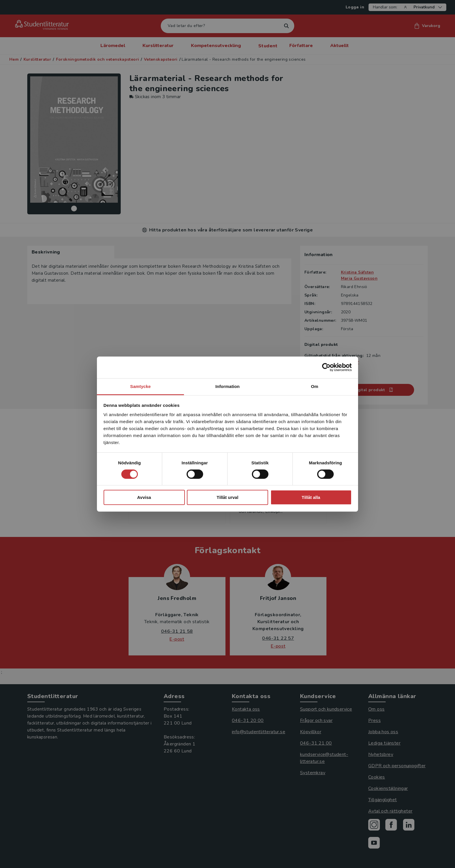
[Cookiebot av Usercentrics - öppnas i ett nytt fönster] (326, 367)
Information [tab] (228, 386)
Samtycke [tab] (141, 386)
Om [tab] (314, 386)
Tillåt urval (228, 497)
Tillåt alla (311, 497)
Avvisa (144, 497)
